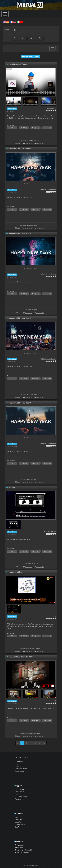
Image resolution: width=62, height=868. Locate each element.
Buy (16, 764)
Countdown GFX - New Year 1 (19, 403)
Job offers (19, 822)
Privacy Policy (20, 825)
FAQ (17, 794)
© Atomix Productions (31, 865)
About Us (18, 817)
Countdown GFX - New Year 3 (19, 234)
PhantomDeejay (51, 531)
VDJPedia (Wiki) (21, 797)
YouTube (19, 848)
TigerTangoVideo (15, 572)
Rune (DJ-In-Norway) (49, 189)
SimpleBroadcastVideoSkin (19, 64)
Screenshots (20, 771)
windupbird (53, 108)
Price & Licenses (21, 769)
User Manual (20, 792)
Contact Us (19, 820)
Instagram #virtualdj (24, 850)
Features (18, 766)
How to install (40, 143)
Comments (28, 143)
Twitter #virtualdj (22, 853)
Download (19, 761)
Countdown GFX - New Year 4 (19, 318)
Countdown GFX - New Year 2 (19, 149)
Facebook (19, 845)
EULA (17, 827)
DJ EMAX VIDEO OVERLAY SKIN (20, 657)
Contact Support (21, 789)
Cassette (11, 488)
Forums (18, 799)
